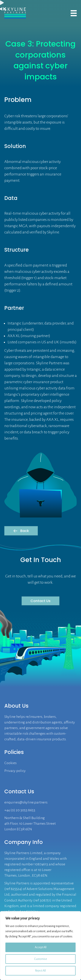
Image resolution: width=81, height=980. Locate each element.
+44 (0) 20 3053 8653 (20, 810)
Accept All (41, 947)
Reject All (40, 971)
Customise (41, 959)
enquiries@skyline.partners (26, 802)
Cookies (10, 763)
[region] (40, 946)
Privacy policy (15, 771)
